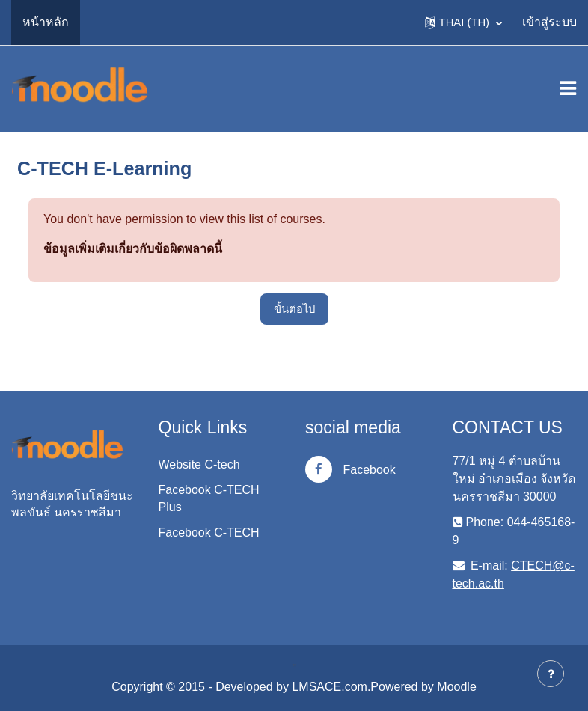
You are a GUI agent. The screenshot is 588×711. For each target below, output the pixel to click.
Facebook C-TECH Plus (209, 498)
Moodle (456, 687)
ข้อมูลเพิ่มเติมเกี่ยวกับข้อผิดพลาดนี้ (133, 249)
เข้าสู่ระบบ (549, 22)
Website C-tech (199, 464)
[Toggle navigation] (568, 88)
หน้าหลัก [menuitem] (46, 22)
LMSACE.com (329, 687)
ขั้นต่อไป (294, 309)
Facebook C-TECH (209, 533)
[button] (463, 22)
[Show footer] (551, 674)
